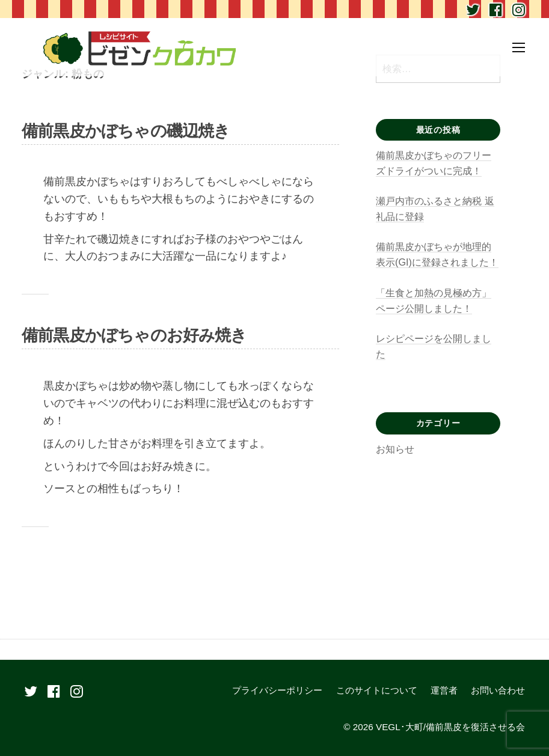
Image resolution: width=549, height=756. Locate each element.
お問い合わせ (498, 690)
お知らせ (395, 449)
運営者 (444, 690)
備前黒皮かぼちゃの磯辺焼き (126, 131)
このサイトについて (377, 690)
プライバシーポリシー (277, 690)
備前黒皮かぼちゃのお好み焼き (134, 335)
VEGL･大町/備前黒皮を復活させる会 (450, 727)
